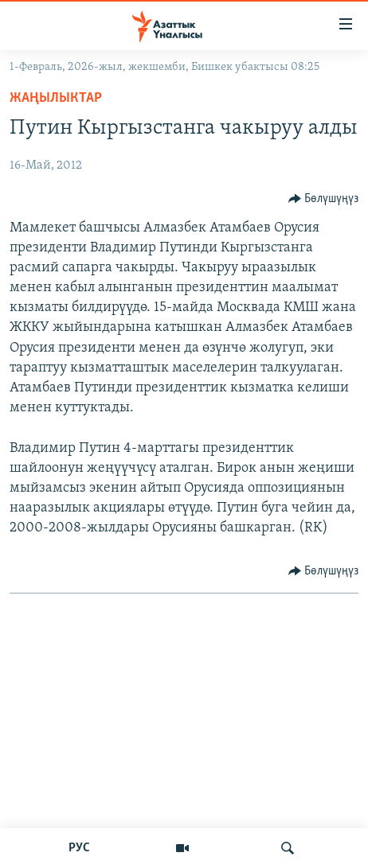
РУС (79, 848)
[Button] (324, 199)
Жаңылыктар (56, 98)
